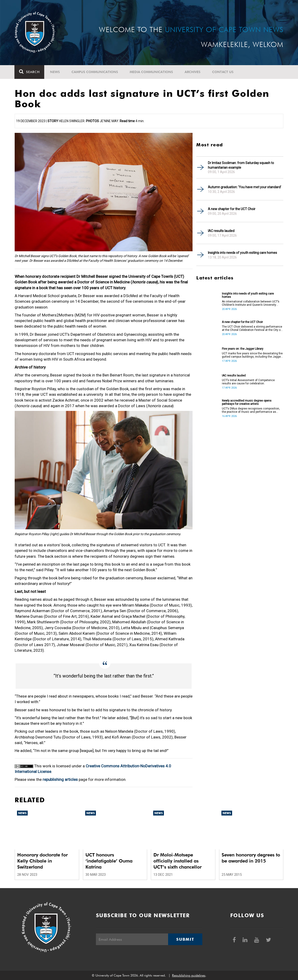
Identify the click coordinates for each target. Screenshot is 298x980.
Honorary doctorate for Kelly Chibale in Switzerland (42, 861)
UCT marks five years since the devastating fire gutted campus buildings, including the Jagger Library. (252, 355)
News (55, 72)
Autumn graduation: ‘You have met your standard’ (245, 187)
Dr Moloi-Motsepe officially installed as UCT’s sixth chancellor (178, 861)
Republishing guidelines (189, 975)
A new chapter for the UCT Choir (232, 209)
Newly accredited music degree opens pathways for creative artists (247, 402)
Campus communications (95, 72)
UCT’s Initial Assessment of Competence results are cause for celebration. (248, 382)
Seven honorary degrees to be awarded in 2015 (251, 858)
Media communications (152, 72)
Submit (185, 939)
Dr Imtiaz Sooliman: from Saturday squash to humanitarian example (241, 165)
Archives (193, 72)
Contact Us (223, 72)
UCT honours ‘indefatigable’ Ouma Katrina (109, 861)
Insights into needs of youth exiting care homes (242, 253)
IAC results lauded (221, 231)
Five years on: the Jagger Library (243, 349)
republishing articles (60, 779)
